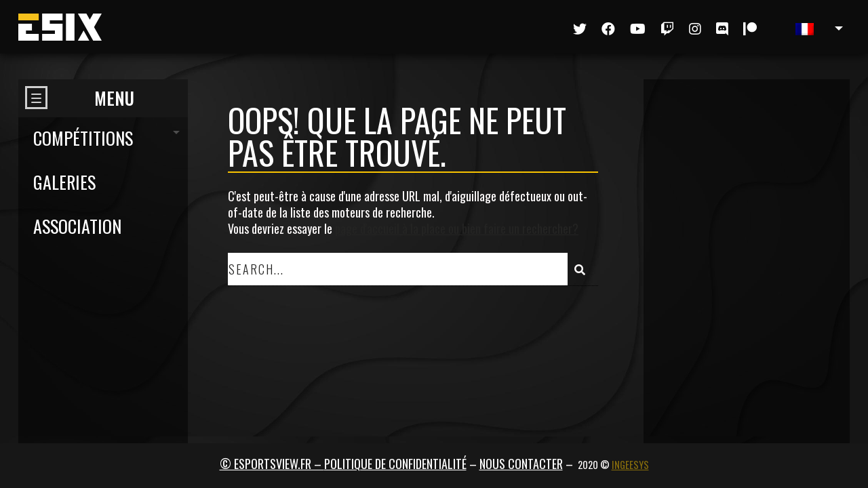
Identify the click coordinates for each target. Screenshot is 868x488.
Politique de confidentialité (395, 464)
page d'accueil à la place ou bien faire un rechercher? (457, 228)
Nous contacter (521, 464)
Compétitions (83, 138)
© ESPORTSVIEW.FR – (272, 464)
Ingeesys (630, 465)
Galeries (64, 182)
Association (77, 226)
